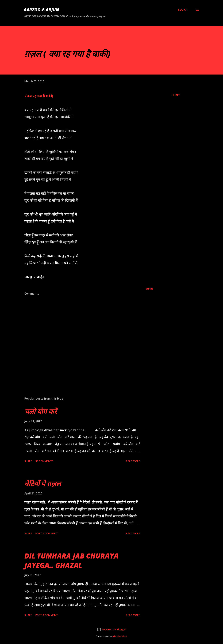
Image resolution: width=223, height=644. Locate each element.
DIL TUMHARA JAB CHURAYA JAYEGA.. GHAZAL (71, 560)
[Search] (183, 10)
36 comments (44, 461)
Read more (133, 461)
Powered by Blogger (111, 629)
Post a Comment (47, 533)
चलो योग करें (41, 411)
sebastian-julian (119, 636)
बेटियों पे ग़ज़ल (43, 484)
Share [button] (176, 95)
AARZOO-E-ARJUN (41, 10)
